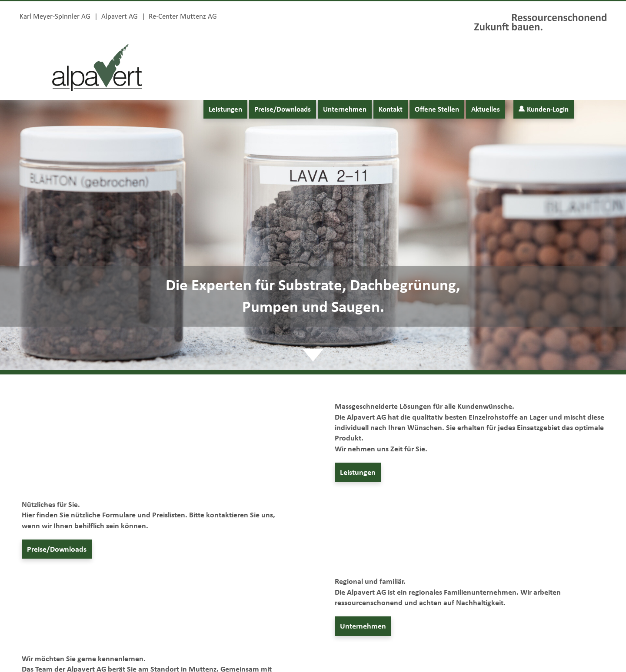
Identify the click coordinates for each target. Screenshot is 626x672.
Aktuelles (486, 109)
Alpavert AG (120, 16)
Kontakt (391, 109)
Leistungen (225, 109)
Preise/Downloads (283, 109)
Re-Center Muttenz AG (183, 16)
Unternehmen (345, 109)
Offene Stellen (437, 109)
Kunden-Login (544, 109)
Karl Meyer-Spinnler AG (55, 16)
